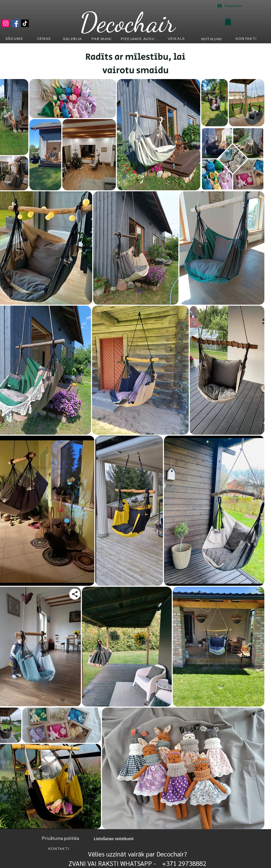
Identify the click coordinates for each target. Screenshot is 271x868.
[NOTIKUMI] (212, 39)
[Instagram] (6, 23)
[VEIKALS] (177, 39)
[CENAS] (44, 39)
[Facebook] (15, 23)
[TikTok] (25, 23)
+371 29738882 (183, 863)
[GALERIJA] (73, 39)
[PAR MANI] (102, 39)
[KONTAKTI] (247, 39)
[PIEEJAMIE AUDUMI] (140, 39)
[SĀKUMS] (15, 39)
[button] (228, 21)
